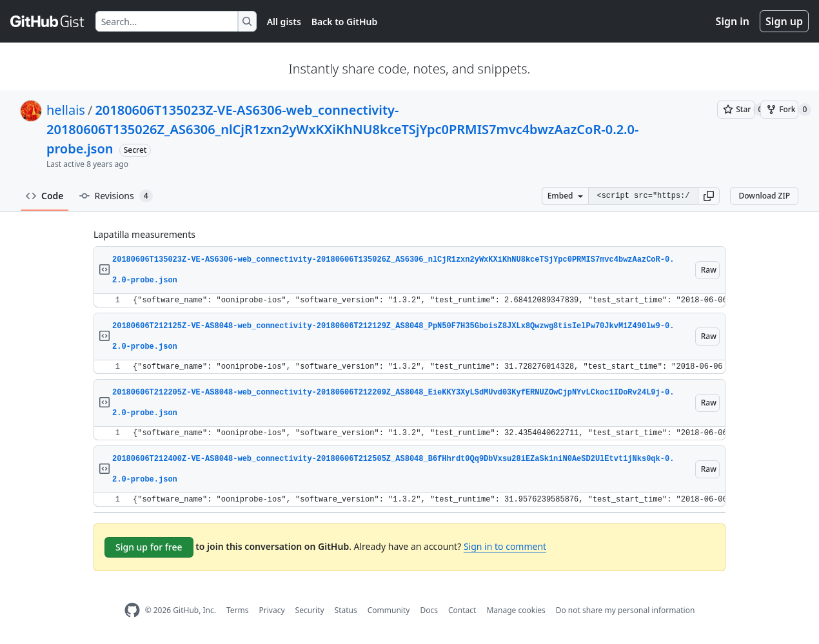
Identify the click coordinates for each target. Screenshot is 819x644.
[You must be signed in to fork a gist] (779, 110)
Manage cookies (516, 610)
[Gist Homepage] (48, 21)
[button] (709, 196)
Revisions (116, 196)
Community (389, 610)
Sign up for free (149, 547)
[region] (410, 301)
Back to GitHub (344, 22)
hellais (66, 110)
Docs (429, 610)
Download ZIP (764, 196)
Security (310, 610)
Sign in (733, 21)
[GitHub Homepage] (132, 610)
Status (346, 610)
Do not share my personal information (626, 610)
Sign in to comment (505, 546)
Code (45, 196)
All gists (284, 22)
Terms (238, 610)
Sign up (784, 21)
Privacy (272, 610)
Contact (462, 610)
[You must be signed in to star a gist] (736, 110)
